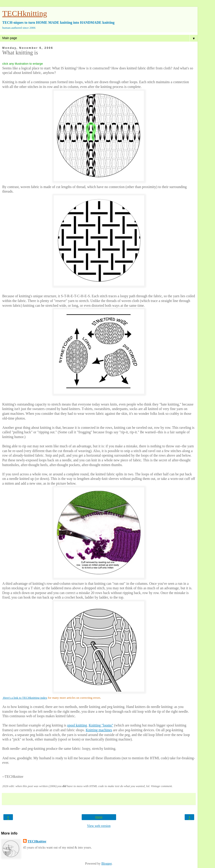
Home (99, 817)
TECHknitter (37, 841)
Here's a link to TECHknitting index (25, 698)
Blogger (107, 863)
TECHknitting (25, 13)
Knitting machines (99, 730)
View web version (99, 826)
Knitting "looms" (101, 725)
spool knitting (77, 725)
